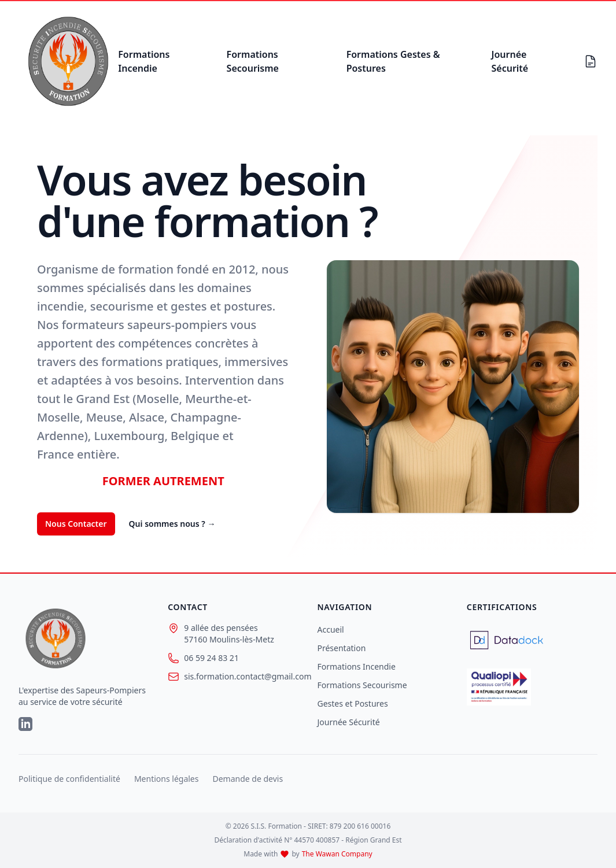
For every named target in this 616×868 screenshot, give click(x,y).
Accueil (331, 629)
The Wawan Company (337, 854)
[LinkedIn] (25, 724)
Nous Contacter (76, 524)
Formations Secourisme (253, 61)
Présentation (342, 648)
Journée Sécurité (510, 61)
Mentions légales (167, 779)
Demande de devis (248, 779)
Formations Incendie (144, 61)
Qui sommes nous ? (172, 524)
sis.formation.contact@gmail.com (233, 677)
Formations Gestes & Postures (393, 61)
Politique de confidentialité (69, 779)
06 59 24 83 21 (203, 658)
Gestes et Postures (353, 703)
